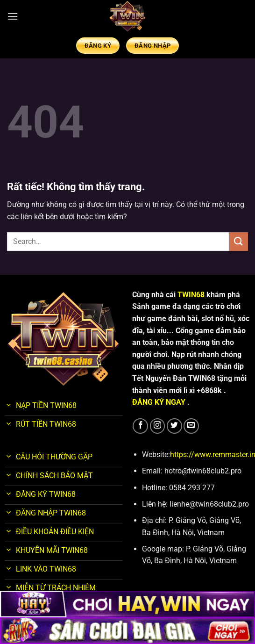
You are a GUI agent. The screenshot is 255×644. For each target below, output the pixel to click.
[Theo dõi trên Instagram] (158, 426)
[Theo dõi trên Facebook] (140, 426)
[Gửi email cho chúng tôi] (191, 426)
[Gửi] (239, 241)
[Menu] (13, 16)
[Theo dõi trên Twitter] (174, 426)
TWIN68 (192, 295)
